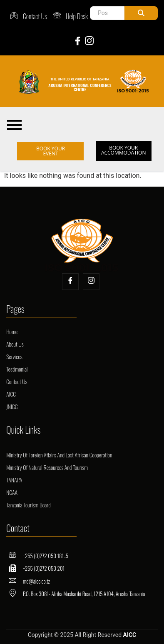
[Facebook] (76, 41)
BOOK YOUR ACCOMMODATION (124, 150)
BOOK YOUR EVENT (51, 151)
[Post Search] (107, 13)
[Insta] (91, 282)
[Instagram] (88, 41)
